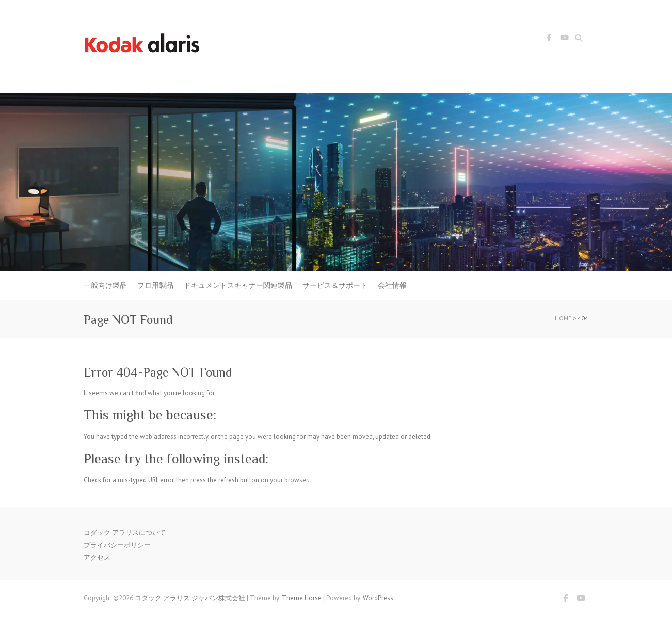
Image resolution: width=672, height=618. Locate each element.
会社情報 (392, 285)
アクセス (97, 557)
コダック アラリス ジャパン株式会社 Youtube (564, 39)
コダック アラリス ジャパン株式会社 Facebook (549, 39)
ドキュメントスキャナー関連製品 (238, 285)
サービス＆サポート (335, 285)
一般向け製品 (105, 285)
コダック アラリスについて (125, 533)
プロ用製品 (155, 285)
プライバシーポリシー (117, 545)
